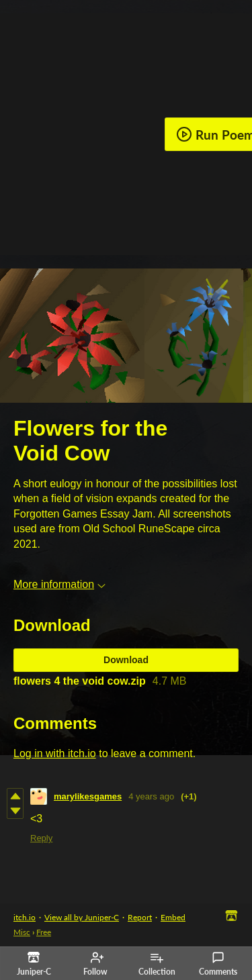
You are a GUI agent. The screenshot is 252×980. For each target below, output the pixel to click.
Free (44, 932)
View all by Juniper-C (82, 917)
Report (140, 917)
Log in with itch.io (55, 753)
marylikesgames (88, 796)
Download (126, 660)
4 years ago (151, 796)
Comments (218, 964)
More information (59, 584)
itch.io (25, 917)
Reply (41, 838)
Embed (173, 917)
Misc (22, 932)
